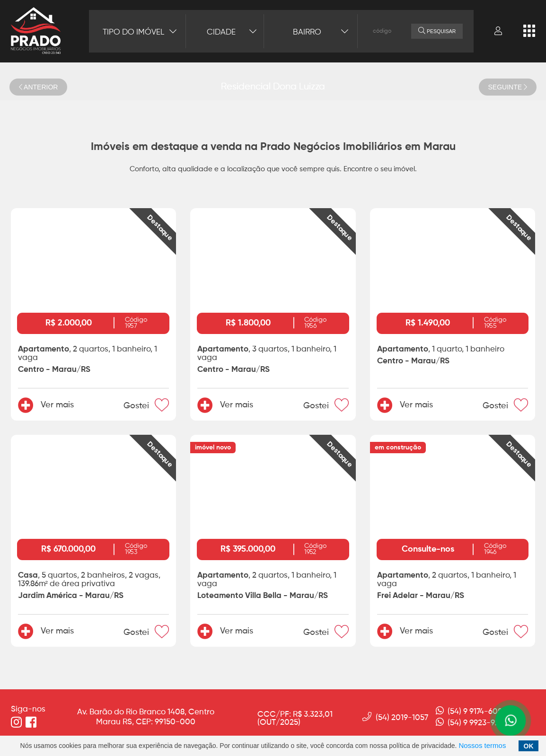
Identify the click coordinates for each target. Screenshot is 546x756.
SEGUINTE (508, 87)
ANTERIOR (38, 87)
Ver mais (46, 405)
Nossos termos (482, 745)
